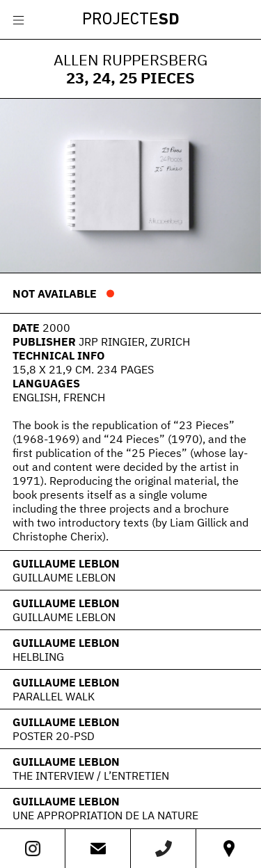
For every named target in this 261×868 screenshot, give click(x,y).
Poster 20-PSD (54, 736)
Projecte (131, 20)
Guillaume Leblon (66, 563)
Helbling (38, 657)
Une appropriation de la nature (105, 815)
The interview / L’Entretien (91, 775)
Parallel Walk (54, 696)
